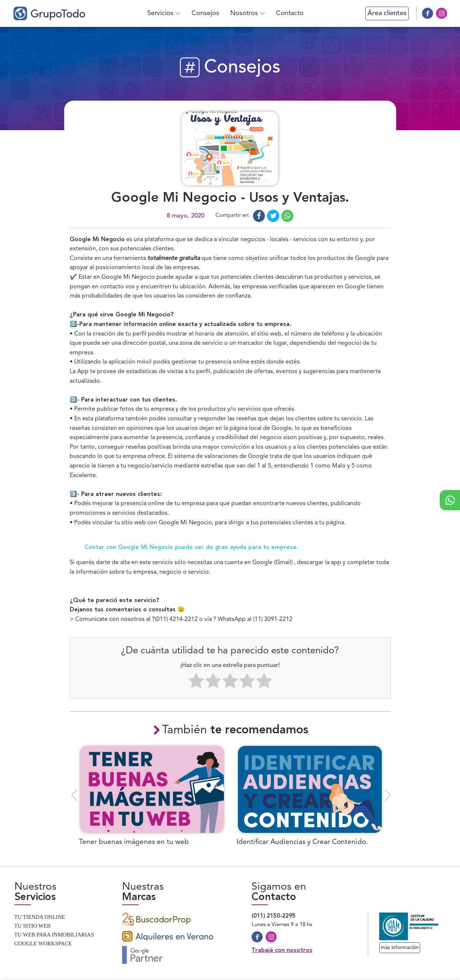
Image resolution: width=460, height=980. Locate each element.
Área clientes (387, 13)
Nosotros (248, 13)
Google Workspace (43, 945)
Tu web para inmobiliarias (54, 936)
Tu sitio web (33, 927)
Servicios (165, 13)
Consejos (206, 13)
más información (400, 949)
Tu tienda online (40, 918)
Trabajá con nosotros (282, 952)
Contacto (290, 13)
